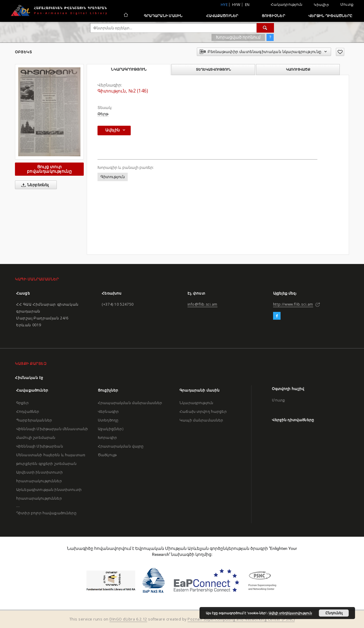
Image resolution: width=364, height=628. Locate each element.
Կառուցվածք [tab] (298, 69)
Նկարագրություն (196, 403)
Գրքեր (22, 403)
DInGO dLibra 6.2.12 (128, 619)
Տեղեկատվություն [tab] (213, 69)
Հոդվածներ (28, 411)
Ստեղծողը (108, 420)
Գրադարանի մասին (163, 16)
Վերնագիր (108, 411)
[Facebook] (277, 316)
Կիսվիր (321, 5)
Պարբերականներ (34, 420)
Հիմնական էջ (29, 378)
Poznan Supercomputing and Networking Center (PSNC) (241, 619)
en (247, 5)
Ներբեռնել (34, 185)
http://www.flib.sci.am (293, 304)
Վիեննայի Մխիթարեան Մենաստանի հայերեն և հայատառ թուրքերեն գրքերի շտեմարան (51, 455)
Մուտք (347, 4)
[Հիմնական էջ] (125, 16)
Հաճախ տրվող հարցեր (203, 411)
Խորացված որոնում (238, 37)
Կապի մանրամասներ (201, 420)
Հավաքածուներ (222, 16)
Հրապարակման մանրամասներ (130, 403)
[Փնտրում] (265, 28)
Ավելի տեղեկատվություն (290, 613)
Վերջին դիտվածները (330, 16)
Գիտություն (113, 177)
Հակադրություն (287, 4)
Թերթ (103, 114)
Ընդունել (334, 613)
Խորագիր (107, 437)
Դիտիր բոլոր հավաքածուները (46, 513)
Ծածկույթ (107, 455)
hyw (236, 5)
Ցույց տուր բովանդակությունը (49, 169)
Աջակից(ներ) (111, 429)
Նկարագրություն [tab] (129, 69)
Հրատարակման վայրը (121, 446)
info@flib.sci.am (203, 304)
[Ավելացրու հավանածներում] (340, 52)
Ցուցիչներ (273, 16)
